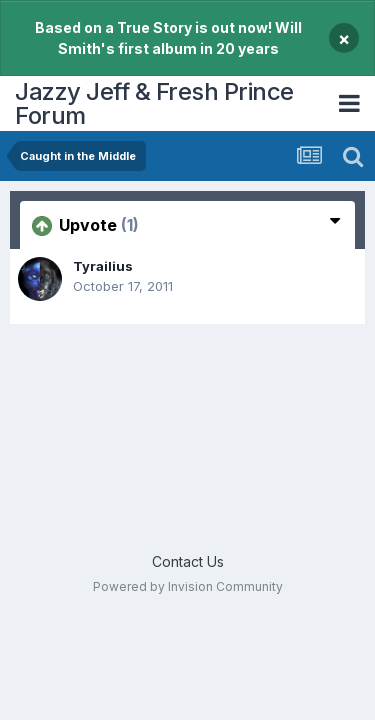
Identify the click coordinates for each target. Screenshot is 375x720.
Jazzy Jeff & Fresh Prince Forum (154, 103)
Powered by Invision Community (188, 586)
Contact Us (188, 561)
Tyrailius (103, 266)
